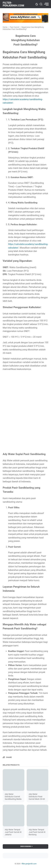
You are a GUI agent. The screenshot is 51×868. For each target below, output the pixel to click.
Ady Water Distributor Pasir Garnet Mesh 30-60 (37, 797)
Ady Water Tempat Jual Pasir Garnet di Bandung (37, 832)
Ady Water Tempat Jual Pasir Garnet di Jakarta (13, 832)
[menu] (46, 4)
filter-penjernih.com (13, 4)
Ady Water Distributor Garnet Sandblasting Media (13, 797)
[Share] (7, 757)
